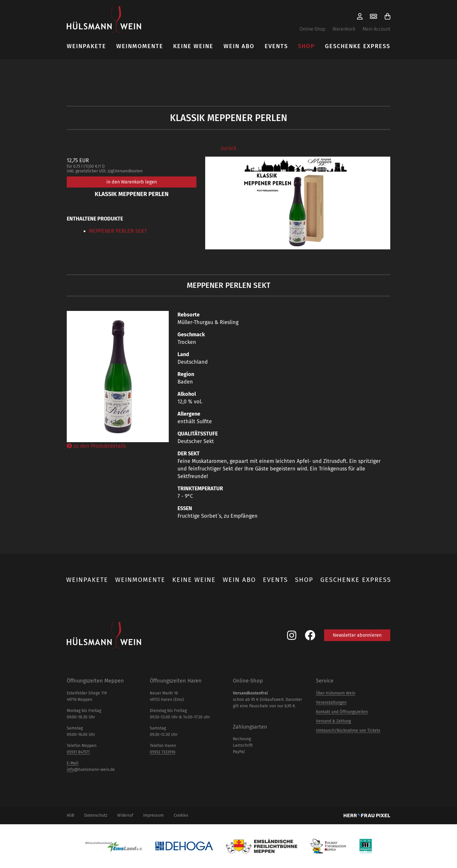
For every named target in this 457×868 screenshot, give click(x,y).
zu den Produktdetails (96, 446)
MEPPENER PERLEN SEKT (118, 231)
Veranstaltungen (331, 702)
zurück (229, 148)
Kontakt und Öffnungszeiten (342, 712)
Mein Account (376, 29)
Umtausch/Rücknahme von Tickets (348, 730)
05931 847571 (78, 752)
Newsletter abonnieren (357, 635)
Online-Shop (312, 29)
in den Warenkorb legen (132, 182)
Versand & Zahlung (333, 721)
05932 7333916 (162, 752)
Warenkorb (344, 29)
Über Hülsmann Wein (336, 693)
